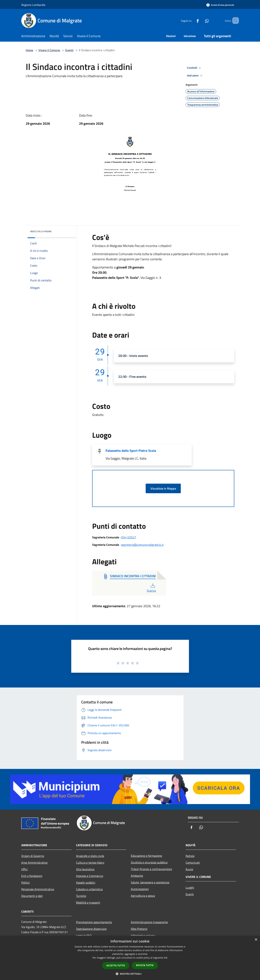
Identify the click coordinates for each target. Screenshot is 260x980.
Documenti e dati (32, 896)
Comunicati (193, 863)
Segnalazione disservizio (91, 929)
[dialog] (130, 958)
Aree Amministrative (34, 863)
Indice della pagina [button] (41, 231)
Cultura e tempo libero (90, 863)
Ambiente (137, 876)
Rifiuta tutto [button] (145, 965)
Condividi (194, 68)
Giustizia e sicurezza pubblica (149, 862)
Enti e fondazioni (32, 876)
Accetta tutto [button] (116, 965)
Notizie (190, 856)
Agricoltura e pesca (143, 896)
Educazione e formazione (146, 856)
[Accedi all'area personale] (220, 5)
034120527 (129, 537)
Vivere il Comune (50, 50)
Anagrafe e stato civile (90, 856)
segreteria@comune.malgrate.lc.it (142, 545)
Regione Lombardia (33, 5)
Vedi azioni (195, 76)
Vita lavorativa (85, 869)
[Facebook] (192, 20)
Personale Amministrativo (38, 889)
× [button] (256, 940)
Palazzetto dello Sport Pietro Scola (131, 451)
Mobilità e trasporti (88, 902)
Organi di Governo (33, 856)
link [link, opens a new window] (166, 958)
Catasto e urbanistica (89, 889)
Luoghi (190, 887)
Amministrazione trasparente (149, 922)
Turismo (81, 896)
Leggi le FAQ (84, 935)
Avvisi (189, 869)
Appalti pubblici (86, 882)
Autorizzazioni (140, 889)
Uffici (25, 869)
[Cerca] (234, 21)
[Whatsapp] (202, 20)
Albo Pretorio (139, 929)
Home (29, 50)
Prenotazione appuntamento (94, 922)
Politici (26, 882)
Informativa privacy (143, 935)
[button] (130, 974)
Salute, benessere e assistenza (150, 882)
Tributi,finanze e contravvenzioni (151, 869)
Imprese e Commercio (90, 876)
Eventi (69, 50)
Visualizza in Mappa (163, 488)
